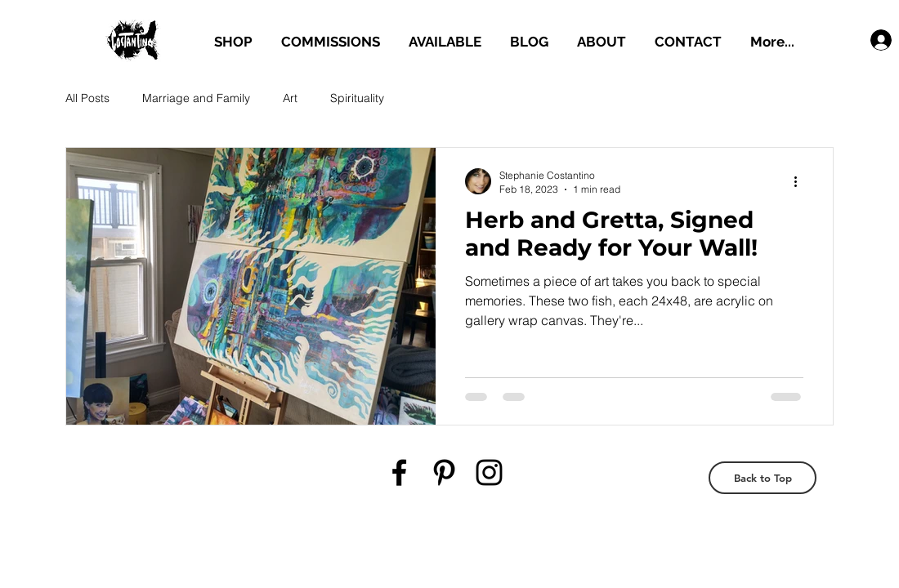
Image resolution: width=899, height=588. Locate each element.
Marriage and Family (196, 98)
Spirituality (357, 98)
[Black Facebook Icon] (399, 472)
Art (290, 98)
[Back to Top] (763, 478)
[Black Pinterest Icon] (444, 472)
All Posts (87, 98)
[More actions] (801, 181)
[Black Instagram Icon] (489, 472)
